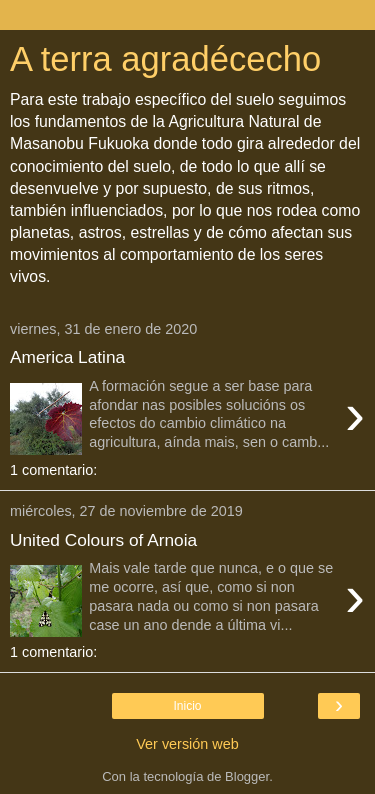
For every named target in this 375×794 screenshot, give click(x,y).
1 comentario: (53, 470)
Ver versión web (187, 744)
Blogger (247, 776)
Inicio (187, 706)
